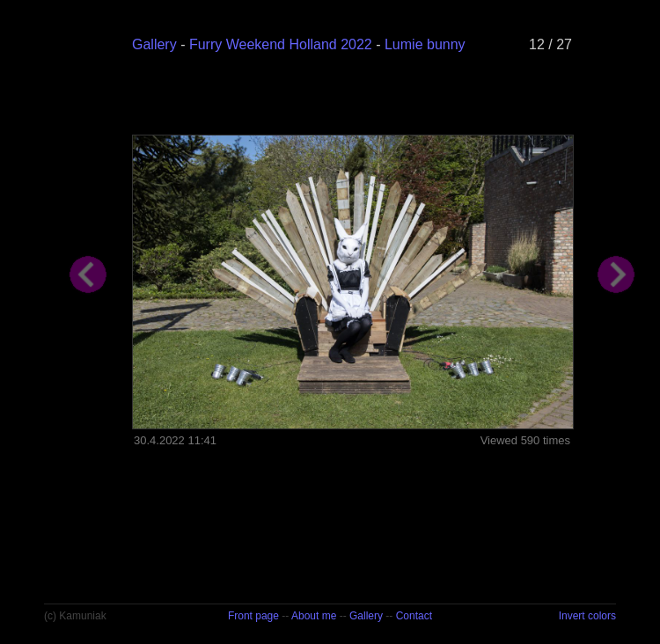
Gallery (154, 44)
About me (314, 616)
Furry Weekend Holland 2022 (281, 44)
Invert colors (587, 616)
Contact (414, 616)
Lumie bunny (425, 44)
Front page (253, 616)
